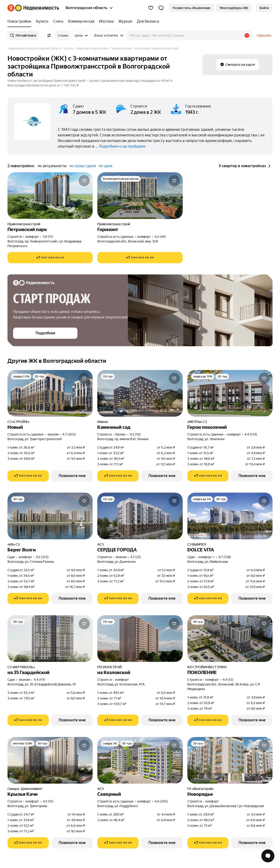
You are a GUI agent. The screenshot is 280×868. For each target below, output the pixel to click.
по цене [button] (106, 166)
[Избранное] (151, 8)
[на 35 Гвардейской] (50, 639)
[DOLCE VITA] (230, 516)
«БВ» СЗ (14, 544)
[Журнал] (125, 21)
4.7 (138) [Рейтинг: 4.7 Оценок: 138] (225, 557)
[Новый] (50, 393)
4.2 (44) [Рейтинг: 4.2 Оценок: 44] (160, 237)
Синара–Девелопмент (25, 789)
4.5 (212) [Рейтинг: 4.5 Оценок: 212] (42, 557)
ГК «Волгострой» (200, 789)
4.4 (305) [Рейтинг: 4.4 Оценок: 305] (161, 801)
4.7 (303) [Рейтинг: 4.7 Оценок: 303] (69, 434)
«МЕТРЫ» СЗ (197, 422)
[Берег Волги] (50, 516)
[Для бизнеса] (147, 21)
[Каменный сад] (140, 393)
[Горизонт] (140, 196)
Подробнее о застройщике (122, 146)
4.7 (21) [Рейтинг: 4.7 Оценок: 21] (136, 557)
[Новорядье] (230, 760)
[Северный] (140, 760)
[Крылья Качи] (50, 760)
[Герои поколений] (230, 393)
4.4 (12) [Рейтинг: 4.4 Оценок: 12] (228, 680)
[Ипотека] (106, 21)
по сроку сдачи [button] (83, 166)
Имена (103, 422)
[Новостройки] (21, 21)
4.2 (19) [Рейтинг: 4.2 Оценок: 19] (135, 434)
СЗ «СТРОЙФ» (18, 422)
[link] (264, 8)
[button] (161, 8)
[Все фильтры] (49, 35)
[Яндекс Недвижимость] (37, 8)
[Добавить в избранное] (84, 181)
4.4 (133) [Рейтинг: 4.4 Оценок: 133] (251, 434)
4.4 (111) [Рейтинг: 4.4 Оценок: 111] (39, 680)
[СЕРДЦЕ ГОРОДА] (140, 516)
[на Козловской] (140, 639)
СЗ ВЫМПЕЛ (197, 544)
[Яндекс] (11, 8)
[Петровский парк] (50, 196)
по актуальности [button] (52, 166)
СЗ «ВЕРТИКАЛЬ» (21, 667)
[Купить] (42, 21)
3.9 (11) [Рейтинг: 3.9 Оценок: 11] (48, 237)
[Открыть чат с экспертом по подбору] (268, 856)
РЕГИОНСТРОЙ (110, 667)
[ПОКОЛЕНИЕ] (230, 639)
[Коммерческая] (81, 21)
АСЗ (100, 544)
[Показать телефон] (50, 258)
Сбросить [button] (264, 35)
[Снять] (58, 21)
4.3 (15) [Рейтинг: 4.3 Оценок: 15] (48, 801)
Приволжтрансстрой (24, 224)
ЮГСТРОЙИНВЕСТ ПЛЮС (207, 667)
